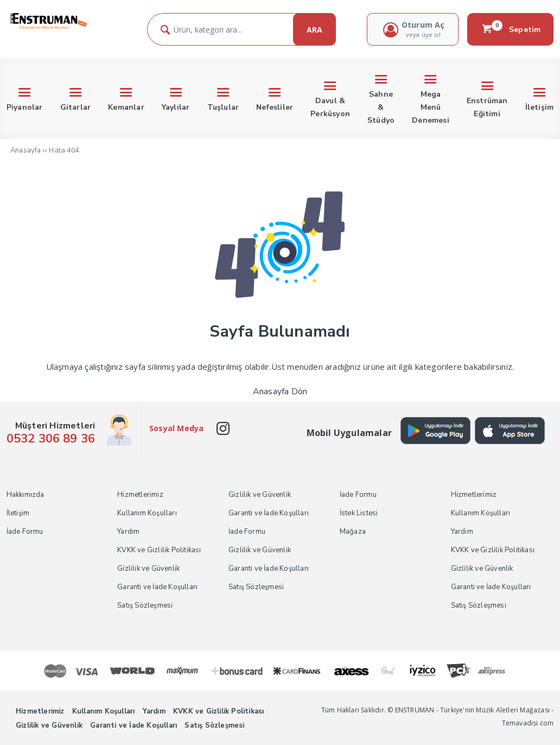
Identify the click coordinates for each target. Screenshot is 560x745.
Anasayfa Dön (280, 392)
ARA (314, 30)
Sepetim (511, 29)
